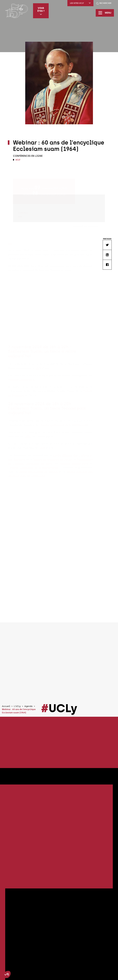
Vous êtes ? (41, 11)
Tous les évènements (59, 947)
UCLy (18, 160)
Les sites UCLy (80, 3)
